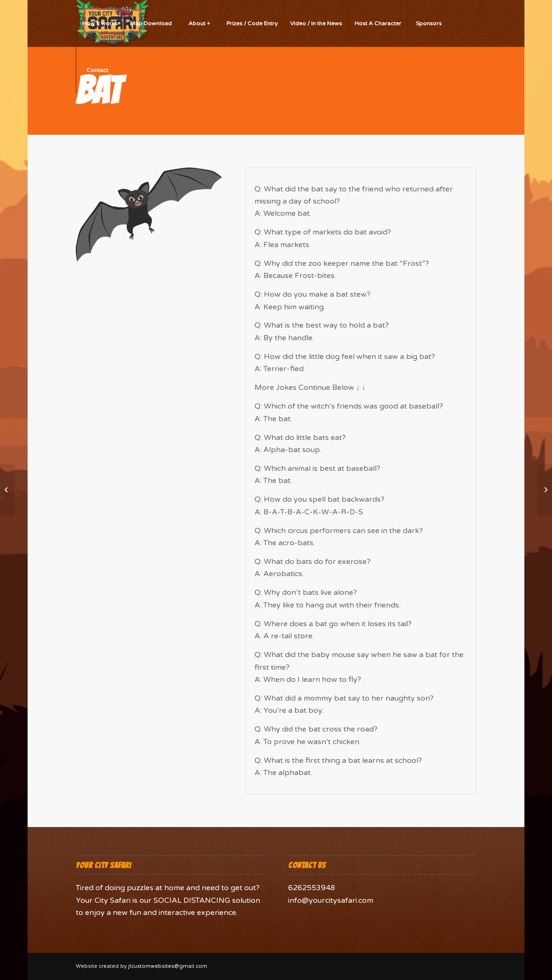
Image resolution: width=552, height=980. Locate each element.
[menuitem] (100, 23)
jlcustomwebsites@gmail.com (168, 966)
